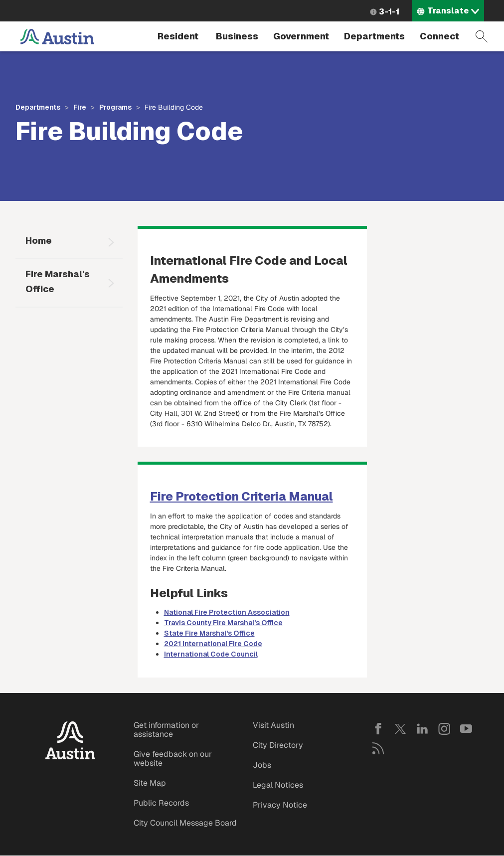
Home (39, 241)
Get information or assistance (166, 730)
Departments (374, 36)
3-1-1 (389, 12)
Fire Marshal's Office (58, 281)
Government (301, 36)
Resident (178, 36)
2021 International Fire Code (213, 644)
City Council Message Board (185, 823)
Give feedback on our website (173, 759)
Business (237, 36)
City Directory (278, 745)
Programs (115, 107)
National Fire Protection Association (227, 612)
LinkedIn (422, 729)
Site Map (150, 783)
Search (482, 36)
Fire (80, 107)
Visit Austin (273, 725)
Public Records (161, 803)
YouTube (466, 729)
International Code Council (211, 654)
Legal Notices (278, 785)
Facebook (378, 729)
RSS (378, 748)
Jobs (262, 765)
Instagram (444, 729)
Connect (439, 36)
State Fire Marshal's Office (209, 633)
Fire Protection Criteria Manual (242, 496)
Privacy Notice (280, 805)
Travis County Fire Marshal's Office (223, 623)
